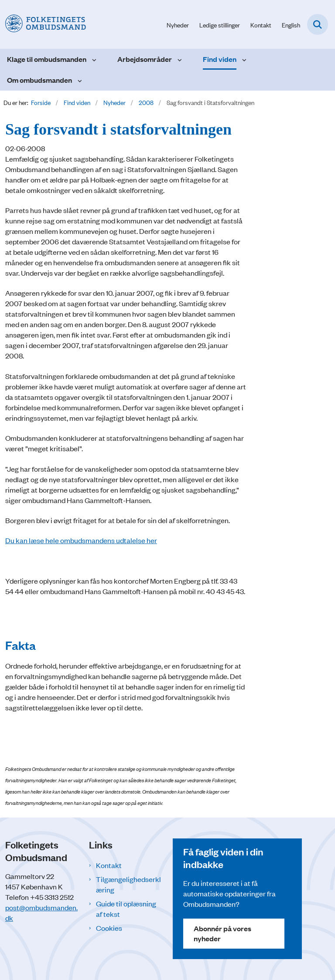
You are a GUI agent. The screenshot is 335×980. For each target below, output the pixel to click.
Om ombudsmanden (39, 80)
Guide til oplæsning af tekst (126, 909)
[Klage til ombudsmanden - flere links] (93, 59)
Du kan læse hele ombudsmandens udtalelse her (81, 540)
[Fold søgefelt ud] (318, 24)
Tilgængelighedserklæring (128, 884)
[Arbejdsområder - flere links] (179, 59)
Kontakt (109, 865)
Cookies (109, 928)
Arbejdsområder (145, 59)
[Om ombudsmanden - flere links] (79, 80)
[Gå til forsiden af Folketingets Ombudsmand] (43, 24)
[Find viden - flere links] (243, 59)
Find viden (220, 59)
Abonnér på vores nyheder (222, 933)
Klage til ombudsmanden (47, 59)
